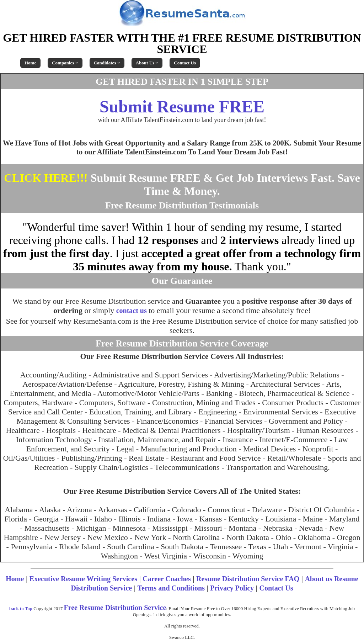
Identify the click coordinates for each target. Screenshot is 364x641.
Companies (65, 63)
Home (30, 63)
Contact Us (185, 63)
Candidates (107, 63)
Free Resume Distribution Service (115, 608)
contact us (132, 311)
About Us (147, 63)
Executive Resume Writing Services (83, 579)
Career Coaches (167, 579)
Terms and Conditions (171, 588)
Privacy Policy (232, 588)
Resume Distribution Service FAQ (248, 579)
